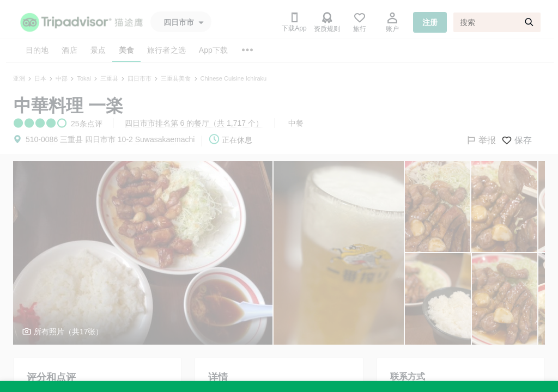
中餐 (296, 123)
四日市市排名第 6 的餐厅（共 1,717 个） (194, 123)
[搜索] (497, 22)
